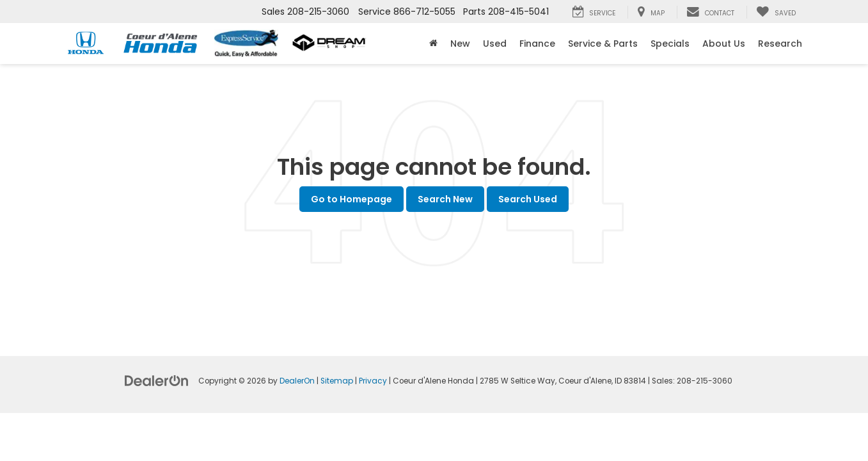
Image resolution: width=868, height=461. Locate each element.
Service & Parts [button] (603, 44)
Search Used (528, 199)
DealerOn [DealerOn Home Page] (297, 381)
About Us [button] (724, 44)
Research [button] (780, 44)
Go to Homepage (351, 199)
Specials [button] (670, 44)
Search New (445, 199)
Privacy (373, 381)
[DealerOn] (157, 380)
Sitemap (337, 381)
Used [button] (495, 44)
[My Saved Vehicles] (776, 12)
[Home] (433, 44)
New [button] (460, 44)
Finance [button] (537, 44)
